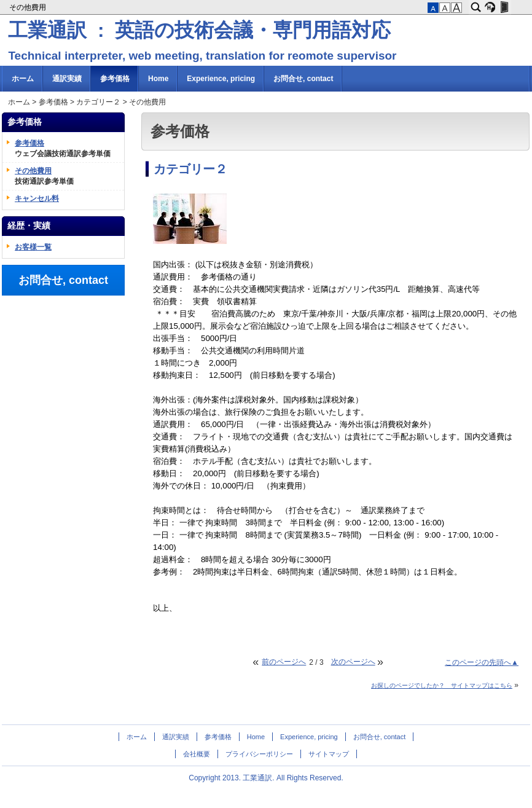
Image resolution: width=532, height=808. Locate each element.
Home (158, 79)
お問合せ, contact (303, 79)
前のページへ (284, 662)
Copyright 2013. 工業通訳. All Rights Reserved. (266, 778)
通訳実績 (67, 79)
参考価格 (115, 79)
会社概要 (197, 754)
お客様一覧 (33, 247)
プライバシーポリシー (259, 754)
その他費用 (29, 7)
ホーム (23, 79)
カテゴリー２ (98, 102)
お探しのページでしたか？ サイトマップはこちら (442, 685)
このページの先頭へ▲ (482, 662)
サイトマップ (329, 754)
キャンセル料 (37, 198)
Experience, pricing (221, 79)
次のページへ (353, 662)
